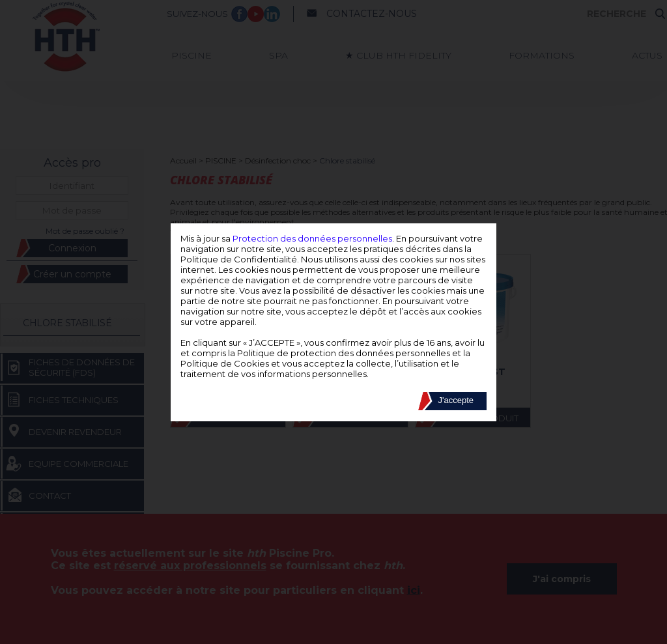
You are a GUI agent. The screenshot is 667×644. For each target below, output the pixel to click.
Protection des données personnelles (312, 238)
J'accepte (456, 400)
